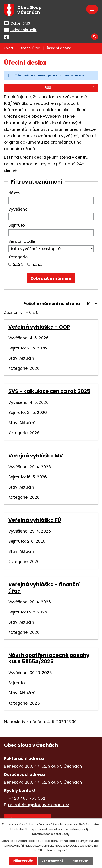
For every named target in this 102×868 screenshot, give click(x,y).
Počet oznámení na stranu (52, 304)
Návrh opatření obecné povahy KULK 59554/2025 (49, 658)
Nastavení (81, 861)
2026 (37, 264)
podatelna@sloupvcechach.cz (39, 805)
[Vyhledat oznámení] (51, 278)
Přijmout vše (23, 861)
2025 (18, 264)
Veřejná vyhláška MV (36, 456)
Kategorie (18, 257)
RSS (70, 88)
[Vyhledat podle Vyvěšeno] (51, 217)
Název (14, 193)
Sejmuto (17, 225)
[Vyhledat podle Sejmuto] (51, 233)
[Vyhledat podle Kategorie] (10, 264)
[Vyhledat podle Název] (51, 201)
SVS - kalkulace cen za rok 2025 (49, 391)
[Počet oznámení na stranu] (91, 303)
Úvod (8, 48)
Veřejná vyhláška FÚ (35, 520)
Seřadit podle (22, 241)
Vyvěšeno (18, 209)
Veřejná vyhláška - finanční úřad (44, 588)
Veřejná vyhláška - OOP (39, 327)
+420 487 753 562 (27, 798)
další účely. (62, 834)
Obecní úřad (30, 48)
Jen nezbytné (53, 861)
